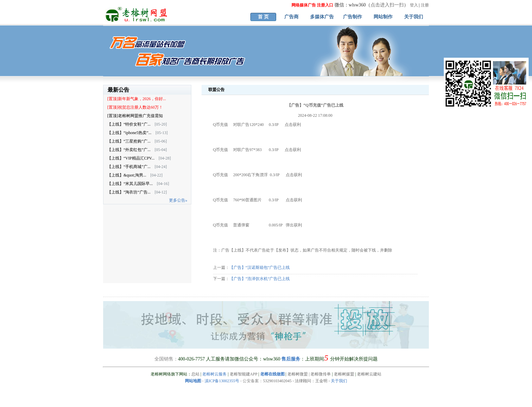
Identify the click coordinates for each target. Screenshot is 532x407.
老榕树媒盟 (344, 374)
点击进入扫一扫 (387, 5)
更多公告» (178, 200)
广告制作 (353, 17)
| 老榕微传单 (319, 374)
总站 (195, 374)
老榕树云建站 (369, 374)
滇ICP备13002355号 (222, 381)
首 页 (263, 17)
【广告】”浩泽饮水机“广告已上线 (260, 279)
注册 (425, 5)
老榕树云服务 (214, 374)
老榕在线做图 (272, 374)
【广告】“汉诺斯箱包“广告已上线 (260, 267)
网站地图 (193, 381)
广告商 (291, 17)
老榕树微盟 (298, 374)
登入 (414, 5)
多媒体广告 (322, 17)
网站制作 (383, 17)
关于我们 (414, 17)
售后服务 (291, 359)
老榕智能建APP (244, 374)
